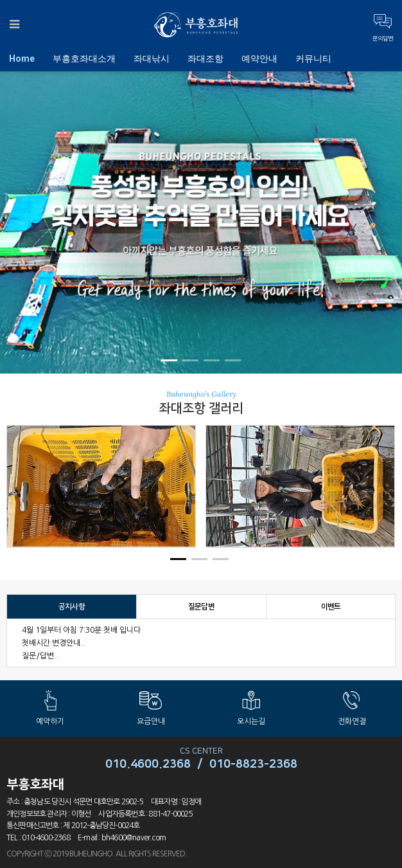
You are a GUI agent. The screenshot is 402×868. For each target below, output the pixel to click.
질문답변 (201, 607)
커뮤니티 (313, 59)
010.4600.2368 (148, 764)
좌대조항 (205, 59)
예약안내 (259, 59)
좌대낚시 (152, 59)
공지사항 (72, 607)
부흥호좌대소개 (84, 59)
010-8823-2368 (253, 764)
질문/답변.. (40, 656)
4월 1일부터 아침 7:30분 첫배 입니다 (81, 630)
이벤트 (331, 607)
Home (22, 59)
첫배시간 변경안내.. (54, 643)
